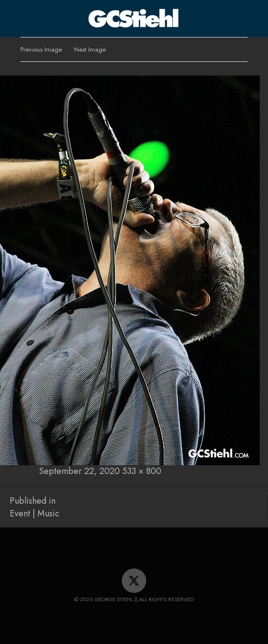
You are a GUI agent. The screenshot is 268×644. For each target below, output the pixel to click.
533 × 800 (142, 471)
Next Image (90, 49)
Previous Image (41, 49)
